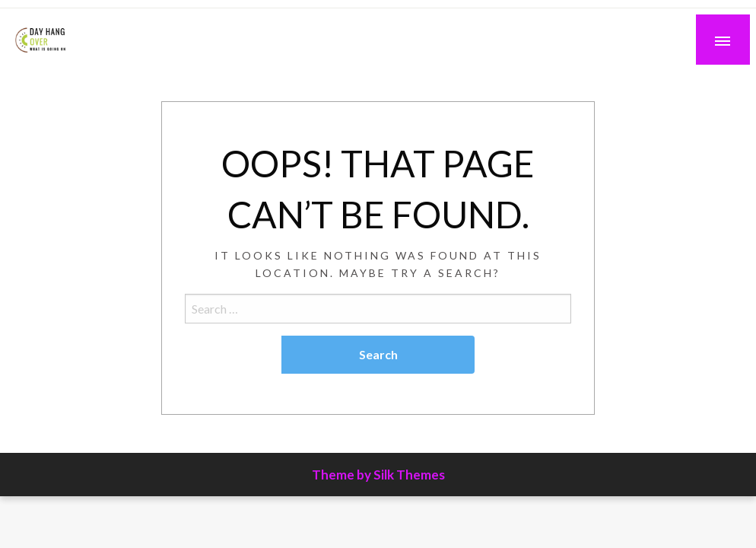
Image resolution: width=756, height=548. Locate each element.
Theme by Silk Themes (378, 475)
